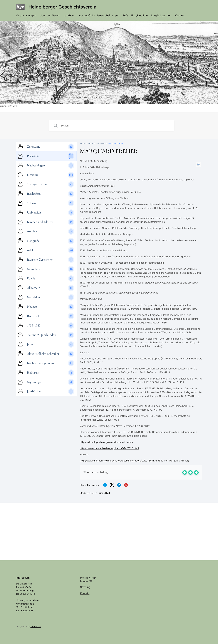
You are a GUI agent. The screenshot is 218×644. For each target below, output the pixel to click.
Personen (101, 143)
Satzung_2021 (87, 581)
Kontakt (85, 593)
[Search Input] (115, 126)
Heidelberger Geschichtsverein (62, 7)
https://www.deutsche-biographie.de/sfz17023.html (109, 448)
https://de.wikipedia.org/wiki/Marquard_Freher (106, 442)
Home (83, 143)
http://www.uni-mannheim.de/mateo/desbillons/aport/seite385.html (119, 461)
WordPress (36, 626)
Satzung (85, 587)
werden (92, 578)
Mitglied (84, 578)
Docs (91, 143)
